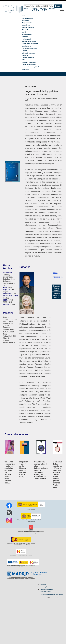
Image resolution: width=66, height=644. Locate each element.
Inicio (24, 16)
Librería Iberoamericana (30, 48)
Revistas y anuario (28, 27)
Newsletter (25, 69)
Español (26, 9)
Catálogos (25, 37)
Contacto (43, 585)
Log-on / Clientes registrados (31, 67)
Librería (24, 51)
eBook (24, 32)
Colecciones (26, 25)
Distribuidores (26, 46)
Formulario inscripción (29, 65)
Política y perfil (27, 39)
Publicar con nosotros (29, 41)
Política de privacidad (47, 589)
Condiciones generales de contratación (52, 594)
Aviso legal (44, 587)
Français (52, 9)
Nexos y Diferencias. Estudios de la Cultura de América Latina (9, 279)
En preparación (27, 23)
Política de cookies (46, 592)
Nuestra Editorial (27, 18)
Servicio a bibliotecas (29, 62)
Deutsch (43, 9)
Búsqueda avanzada (28, 53)
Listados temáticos (28, 58)
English (34, 9)
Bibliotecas (26, 60)
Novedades (26, 20)
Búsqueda (25, 30)
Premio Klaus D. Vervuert (30, 44)
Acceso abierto (27, 34)
